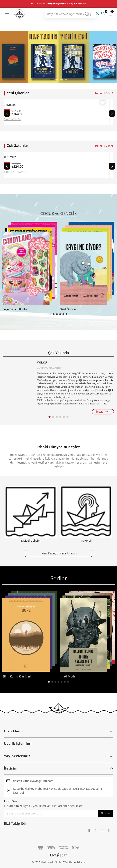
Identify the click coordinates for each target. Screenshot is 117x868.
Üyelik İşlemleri (58, 744)
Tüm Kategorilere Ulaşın (58, 553)
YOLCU (42, 362)
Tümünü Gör (104, 93)
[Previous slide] (7, 113)
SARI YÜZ (14, 157)
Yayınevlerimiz (58, 756)
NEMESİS (14, 105)
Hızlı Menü (58, 731)
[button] (52, 80)
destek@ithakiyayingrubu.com (33, 781)
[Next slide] (112, 113)
